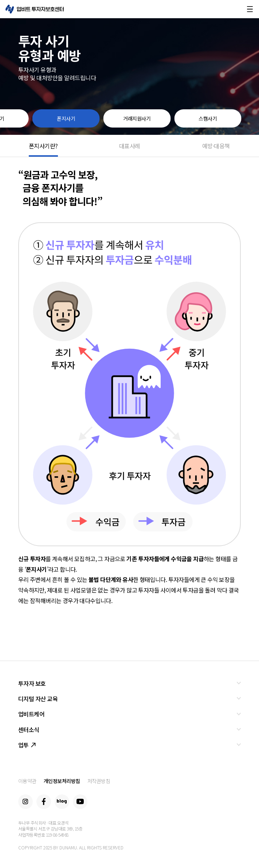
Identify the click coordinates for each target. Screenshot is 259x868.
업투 (27, 745)
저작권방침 (99, 781)
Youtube (80, 802)
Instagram (25, 802)
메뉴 (250, 9)
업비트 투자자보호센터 (35, 9)
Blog (62, 802)
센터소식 (29, 730)
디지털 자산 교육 (38, 699)
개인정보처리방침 (62, 781)
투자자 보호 (32, 683)
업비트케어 (32, 714)
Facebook (44, 802)
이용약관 (27, 781)
